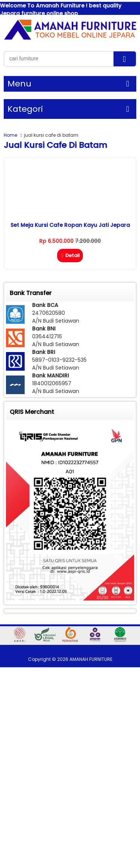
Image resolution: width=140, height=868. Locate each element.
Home (10, 135)
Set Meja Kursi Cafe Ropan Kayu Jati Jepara (70, 225)
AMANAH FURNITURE (91, 659)
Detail (70, 255)
